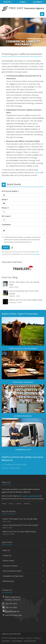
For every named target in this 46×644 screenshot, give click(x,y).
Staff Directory (23, 581)
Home (4, 504)
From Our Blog (10, 277)
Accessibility (17, 641)
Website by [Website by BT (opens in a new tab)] (30, 641)
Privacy (37, 638)
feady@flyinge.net (12, 611)
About (11, 504)
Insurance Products (23, 566)
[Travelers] (23, 268)
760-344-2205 (11, 604)
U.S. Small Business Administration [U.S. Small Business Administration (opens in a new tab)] (14, 465)
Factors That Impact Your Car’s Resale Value (23, 285)
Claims (23, 2)
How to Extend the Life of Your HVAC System (23, 293)
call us (38, 172)
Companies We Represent (23, 576)
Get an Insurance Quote (23, 571)
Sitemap (27, 504)
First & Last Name (10, 191)
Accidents (38, 2)
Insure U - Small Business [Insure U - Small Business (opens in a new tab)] (11, 468)
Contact (18, 504)
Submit (6, 247)
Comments (6, 224)
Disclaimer (6, 641)
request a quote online (31, 496)
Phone (5, 208)
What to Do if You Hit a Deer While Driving (23, 302)
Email (5, 199)
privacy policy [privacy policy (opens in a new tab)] (35, 254)
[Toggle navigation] (42, 14)
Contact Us (23, 555)
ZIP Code (6, 216)
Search (29, 638)
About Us (23, 550)
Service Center (23, 561)
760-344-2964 (11, 607)
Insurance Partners (12, 262)
